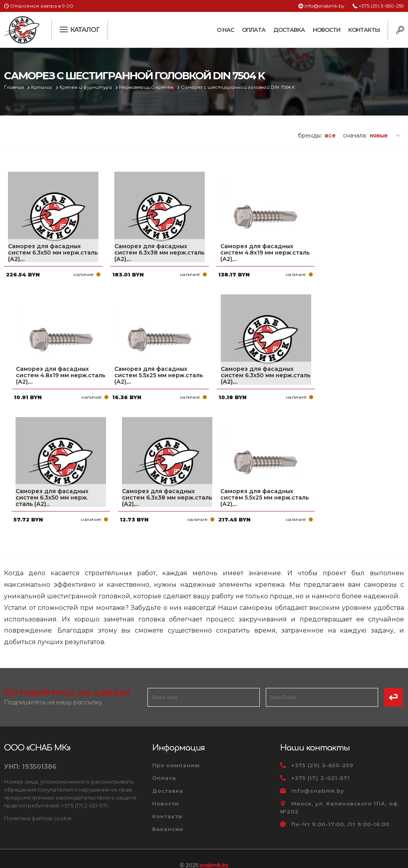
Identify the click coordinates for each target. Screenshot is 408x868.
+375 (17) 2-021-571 (321, 765)
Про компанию (176, 752)
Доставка (289, 30)
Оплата (254, 30)
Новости (327, 30)
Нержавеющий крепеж (148, 87)
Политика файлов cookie (38, 805)
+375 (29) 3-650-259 (381, 6)
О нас (225, 30)
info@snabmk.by (325, 6)
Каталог (42, 87)
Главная (15, 87)
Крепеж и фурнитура (87, 87)
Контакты (364, 30)
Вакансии (168, 816)
